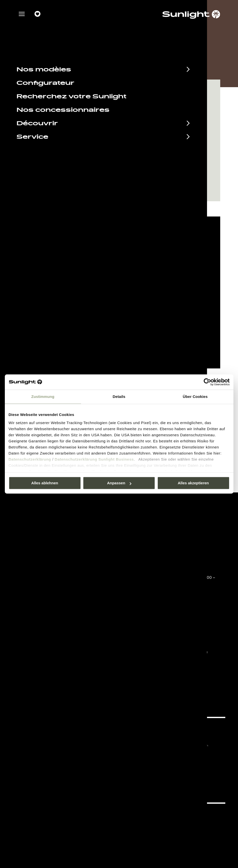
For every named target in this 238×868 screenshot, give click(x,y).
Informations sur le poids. (159, 760)
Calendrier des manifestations (69, 730)
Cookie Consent (151, 752)
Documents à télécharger (61, 738)
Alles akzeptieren (193, 483)
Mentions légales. (152, 737)
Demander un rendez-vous (142, 180)
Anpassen (119, 483)
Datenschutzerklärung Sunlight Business (94, 459)
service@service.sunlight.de (169, 564)
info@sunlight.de (156, 611)
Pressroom (146, 729)
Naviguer (73, 180)
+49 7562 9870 (155, 570)
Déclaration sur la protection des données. (173, 745)
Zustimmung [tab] (43, 397)
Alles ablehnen (45, 483)
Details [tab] (119, 397)
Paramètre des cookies (119, 304)
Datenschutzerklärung (30, 459)
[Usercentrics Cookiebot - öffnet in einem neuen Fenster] (207, 382)
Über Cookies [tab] (195, 397)
